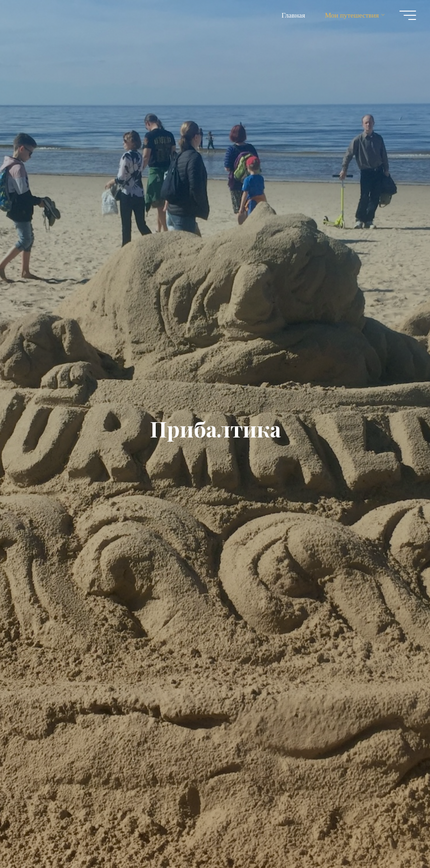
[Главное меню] (408, 15)
